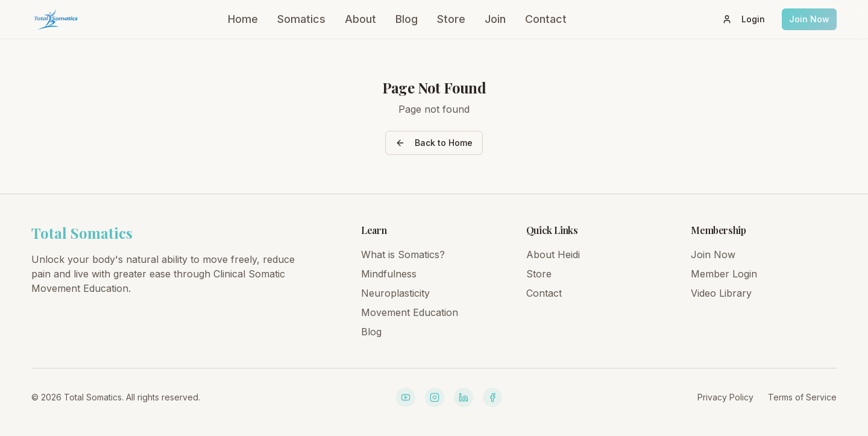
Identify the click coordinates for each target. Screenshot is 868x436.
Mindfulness (389, 274)
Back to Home (434, 143)
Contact (546, 19)
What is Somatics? (403, 254)
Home (243, 19)
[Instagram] (435, 397)
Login (744, 19)
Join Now (809, 19)
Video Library (721, 293)
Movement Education (410, 312)
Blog (407, 19)
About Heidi (553, 254)
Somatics (301, 19)
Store (451, 19)
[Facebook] (492, 397)
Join (495, 19)
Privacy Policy (725, 397)
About (360, 19)
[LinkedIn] (464, 397)
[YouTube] (406, 397)
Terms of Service (802, 397)
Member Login (724, 274)
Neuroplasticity (395, 293)
